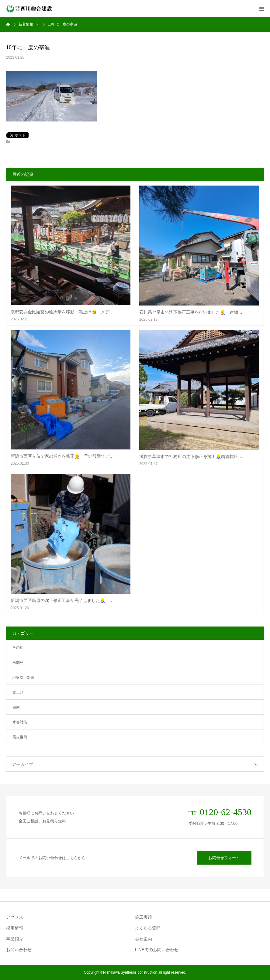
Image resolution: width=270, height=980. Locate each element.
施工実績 (144, 917)
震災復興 (20, 737)
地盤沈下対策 (23, 678)
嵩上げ (18, 692)
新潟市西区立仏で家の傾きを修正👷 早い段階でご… (62, 456)
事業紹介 (15, 939)
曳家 (16, 707)
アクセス (15, 917)
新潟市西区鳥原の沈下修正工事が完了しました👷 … (62, 600)
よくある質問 (148, 928)
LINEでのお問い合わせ (157, 950)
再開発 (18, 663)
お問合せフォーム (224, 858)
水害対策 (20, 722)
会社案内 (144, 939)
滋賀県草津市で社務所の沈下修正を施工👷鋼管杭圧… (191, 456)
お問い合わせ (19, 950)
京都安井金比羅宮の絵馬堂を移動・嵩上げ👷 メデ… (62, 312)
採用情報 (15, 928)
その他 (18, 647)
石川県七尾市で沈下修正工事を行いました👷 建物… (191, 312)
